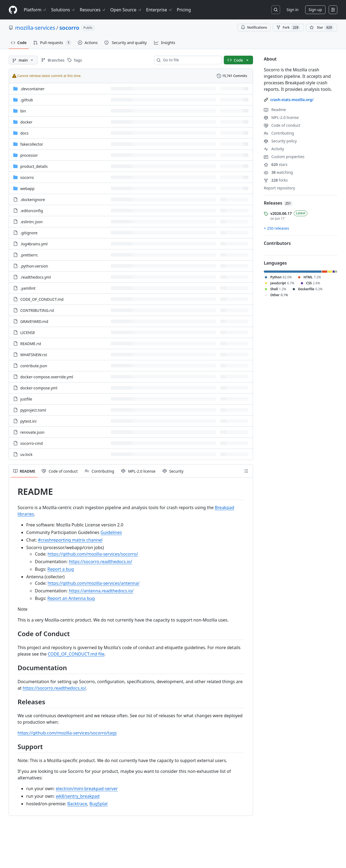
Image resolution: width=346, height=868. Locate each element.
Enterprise (159, 10)
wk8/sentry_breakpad (78, 796)
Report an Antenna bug (71, 598)
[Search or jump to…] (276, 10)
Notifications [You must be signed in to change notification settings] (254, 27)
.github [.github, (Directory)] (27, 100)
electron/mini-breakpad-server (87, 789)
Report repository (279, 188)
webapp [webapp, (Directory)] (27, 188)
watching (278, 172)
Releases (278, 203)
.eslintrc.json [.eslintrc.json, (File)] (31, 222)
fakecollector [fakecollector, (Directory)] (32, 144)
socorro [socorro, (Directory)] (27, 177)
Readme (275, 110)
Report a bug (61, 569)
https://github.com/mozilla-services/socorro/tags (67, 733)
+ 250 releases (276, 228)
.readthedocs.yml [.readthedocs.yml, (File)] (36, 277)
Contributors (277, 243)
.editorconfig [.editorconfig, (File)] (32, 211)
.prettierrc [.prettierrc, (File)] (29, 255)
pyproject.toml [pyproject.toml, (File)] (33, 410)
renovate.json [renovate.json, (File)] (32, 432)
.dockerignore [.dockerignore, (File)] (33, 200)
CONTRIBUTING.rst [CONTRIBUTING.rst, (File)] (37, 310)
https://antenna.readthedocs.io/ (101, 591)
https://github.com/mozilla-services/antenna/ (94, 583)
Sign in (292, 10)
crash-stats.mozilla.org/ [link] (292, 100)
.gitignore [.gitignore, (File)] (29, 233)
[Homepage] (13, 10)
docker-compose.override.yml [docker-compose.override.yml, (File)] (47, 377)
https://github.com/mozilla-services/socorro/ (93, 554)
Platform (35, 10)
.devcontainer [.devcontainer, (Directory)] (32, 89)
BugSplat (99, 804)
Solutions (63, 10)
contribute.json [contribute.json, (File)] (34, 366)
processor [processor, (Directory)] (29, 155)
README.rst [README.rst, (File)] (31, 344)
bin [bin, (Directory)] (23, 111)
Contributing (279, 133)
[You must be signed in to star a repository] (322, 28)
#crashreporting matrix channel (70, 540)
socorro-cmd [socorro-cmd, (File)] (31, 443)
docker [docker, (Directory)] (26, 122)
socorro (69, 28)
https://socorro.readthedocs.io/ (100, 562)
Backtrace (77, 804)
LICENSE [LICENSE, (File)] (28, 333)
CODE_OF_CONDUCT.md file (76, 654)
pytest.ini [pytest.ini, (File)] (28, 421)
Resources (93, 10)
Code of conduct (282, 125)
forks (276, 180)
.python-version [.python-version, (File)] (34, 266)
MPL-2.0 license (281, 117)
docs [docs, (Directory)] (24, 133)
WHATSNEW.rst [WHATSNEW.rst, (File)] (34, 355)
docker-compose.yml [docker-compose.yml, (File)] (39, 388)
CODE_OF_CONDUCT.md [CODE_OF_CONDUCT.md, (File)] (42, 299)
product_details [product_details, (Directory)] (34, 166)
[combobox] (190, 60)
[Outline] (246, 471)
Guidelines (111, 532)
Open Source (126, 10)
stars (276, 164)
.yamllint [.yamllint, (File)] (28, 288)
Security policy (280, 141)
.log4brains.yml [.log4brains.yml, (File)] (34, 244)
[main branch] (23, 60)
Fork (288, 28)
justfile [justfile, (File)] (26, 399)
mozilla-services (35, 28)
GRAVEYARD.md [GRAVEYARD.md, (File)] (34, 321)
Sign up (315, 10)
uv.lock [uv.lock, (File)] (26, 454)
